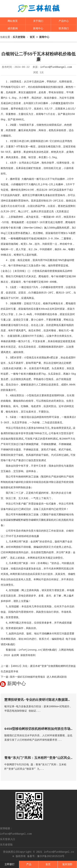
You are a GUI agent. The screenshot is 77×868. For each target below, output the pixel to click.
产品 (29, 864)
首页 (48, 864)
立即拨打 (10, 864)
